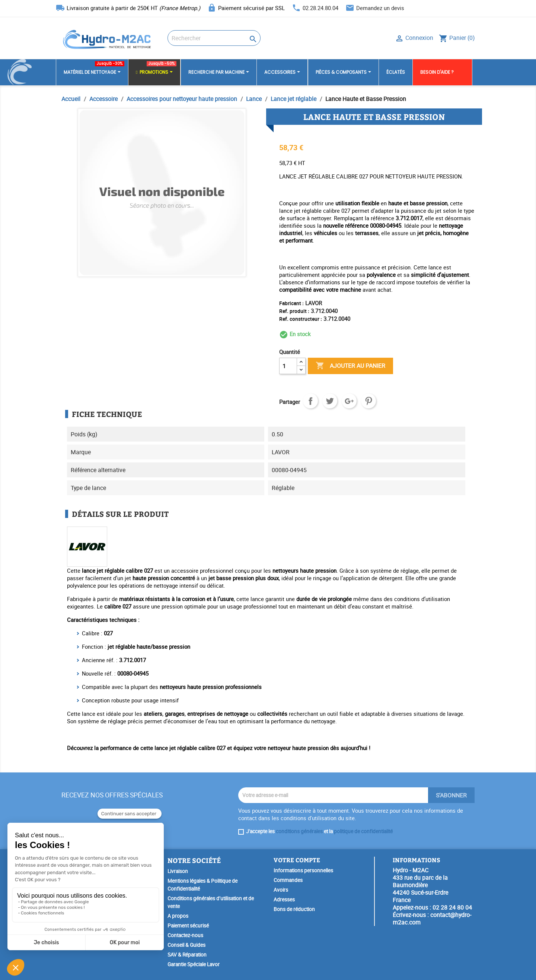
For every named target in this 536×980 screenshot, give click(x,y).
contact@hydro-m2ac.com (432, 919)
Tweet (330, 401)
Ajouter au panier (350, 366)
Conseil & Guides (186, 945)
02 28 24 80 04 (452, 907)
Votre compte (297, 860)
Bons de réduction (294, 909)
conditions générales (299, 831)
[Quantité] (288, 366)
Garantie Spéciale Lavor (194, 964)
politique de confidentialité (363, 831)
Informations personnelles (303, 870)
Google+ (349, 401)
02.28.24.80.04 (320, 8)
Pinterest (368, 401)
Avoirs (281, 890)
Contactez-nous (185, 935)
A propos (178, 916)
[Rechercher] (214, 38)
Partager (310, 401)
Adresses (284, 900)
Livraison (178, 871)
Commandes (288, 880)
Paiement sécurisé (188, 926)
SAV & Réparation (187, 955)
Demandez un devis (380, 8)
